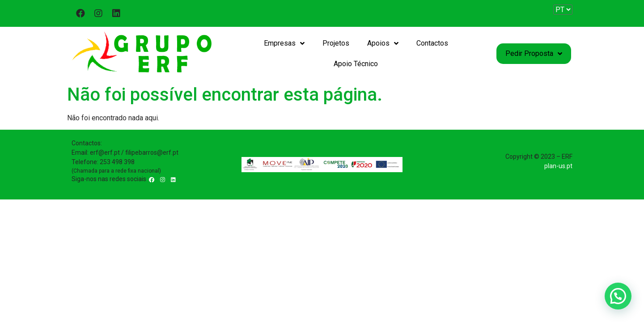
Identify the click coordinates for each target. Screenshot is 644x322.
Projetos (336, 43)
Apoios (383, 43)
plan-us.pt (558, 166)
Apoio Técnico (356, 64)
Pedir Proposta (534, 54)
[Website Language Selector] (563, 10)
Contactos (432, 43)
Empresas (284, 43)
